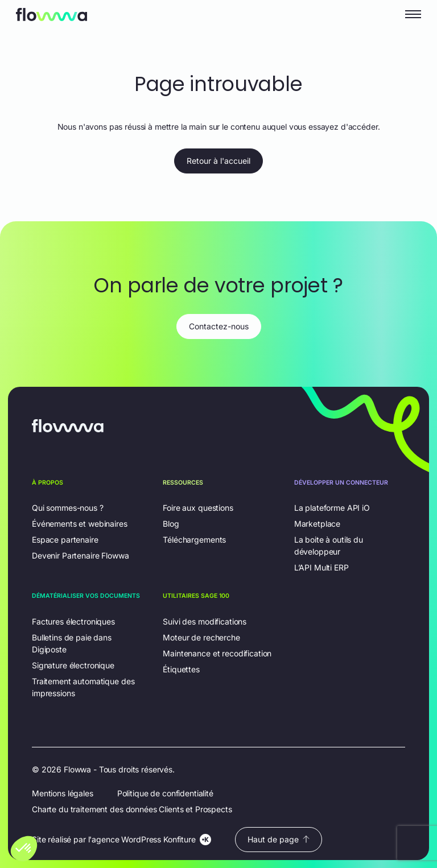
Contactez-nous (219, 326)
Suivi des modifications (205, 621)
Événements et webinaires (80, 524)
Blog (171, 524)
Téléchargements (194, 540)
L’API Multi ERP (321, 567)
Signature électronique (73, 665)
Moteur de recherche (201, 637)
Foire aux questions (198, 508)
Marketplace (317, 524)
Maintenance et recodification (217, 653)
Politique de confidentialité (165, 793)
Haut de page (279, 839)
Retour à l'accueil (218, 161)
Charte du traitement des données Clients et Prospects (132, 809)
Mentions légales (63, 793)
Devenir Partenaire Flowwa (81, 555)
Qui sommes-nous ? (68, 508)
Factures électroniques (73, 621)
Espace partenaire (65, 540)
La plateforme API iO (332, 508)
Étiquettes (181, 669)
